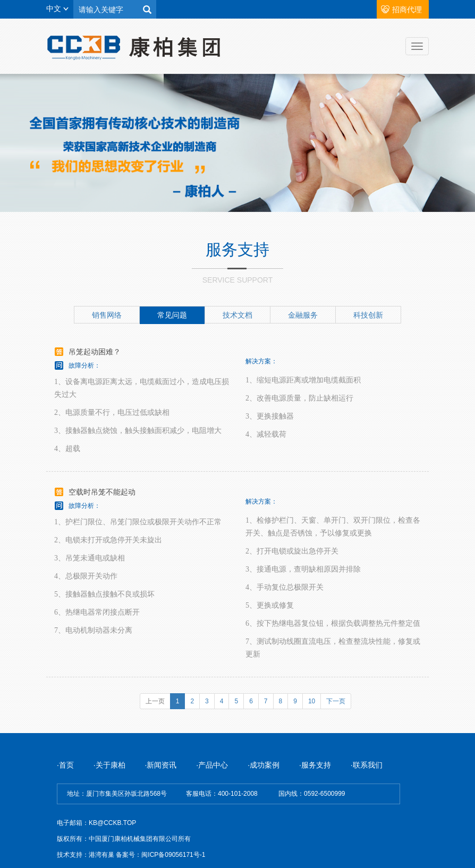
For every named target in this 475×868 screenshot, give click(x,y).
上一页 (155, 701)
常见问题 (172, 315)
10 (312, 701)
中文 (57, 8)
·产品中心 (212, 765)
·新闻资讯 (162, 765)
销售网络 (107, 315)
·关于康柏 (111, 765)
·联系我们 (367, 765)
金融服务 (303, 315)
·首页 (65, 765)
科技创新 (368, 315)
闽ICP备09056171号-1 (173, 855)
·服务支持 (315, 765)
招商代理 (407, 10)
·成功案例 (264, 765)
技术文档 (237, 315)
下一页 (336, 701)
